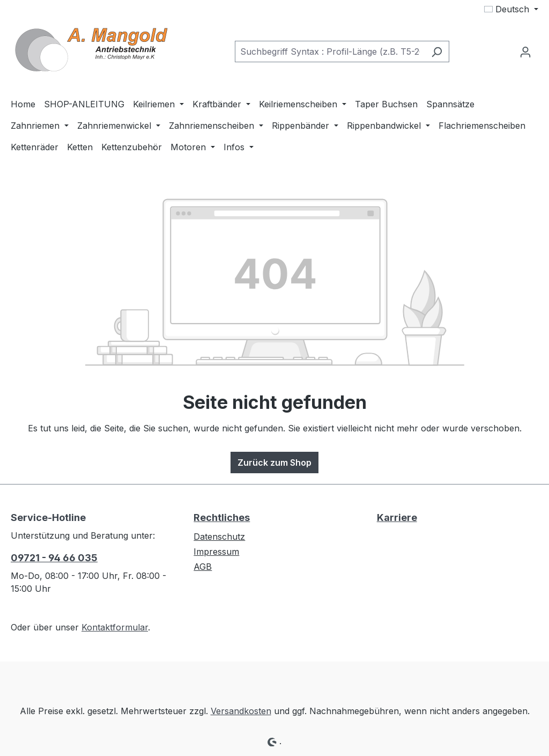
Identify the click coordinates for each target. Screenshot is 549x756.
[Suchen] (437, 52)
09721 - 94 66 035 (54, 558)
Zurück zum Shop (274, 463)
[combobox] (330, 52)
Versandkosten (241, 711)
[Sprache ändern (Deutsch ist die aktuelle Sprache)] (511, 9)
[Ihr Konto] (525, 52)
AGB (203, 567)
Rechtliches (222, 518)
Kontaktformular (115, 627)
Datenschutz (219, 537)
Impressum (216, 552)
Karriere (397, 518)
